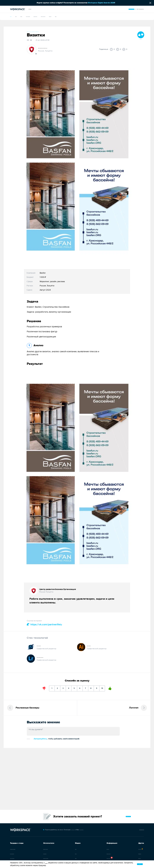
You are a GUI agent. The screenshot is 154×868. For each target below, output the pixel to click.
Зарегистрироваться (135, 9)
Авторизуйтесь (64, 744)
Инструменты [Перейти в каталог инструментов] (118, 854)
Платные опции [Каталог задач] (93, 858)
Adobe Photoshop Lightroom (49, 658)
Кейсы (13, 16)
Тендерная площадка (18, 849)
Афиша (33, 16)
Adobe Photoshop (44, 646)
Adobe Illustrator (94, 646)
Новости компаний (84, 16)
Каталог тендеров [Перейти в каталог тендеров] (16, 858)
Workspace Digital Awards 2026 (101, 3)
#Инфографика (60, 32)
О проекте (91, 849)
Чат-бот (119, 829)
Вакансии (117, 858)
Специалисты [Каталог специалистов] (42, 854)
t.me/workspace (70, 828)
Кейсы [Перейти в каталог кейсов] (65, 849)
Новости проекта (94, 854)
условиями (50, 862)
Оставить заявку (121, 814)
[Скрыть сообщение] (150, 3)
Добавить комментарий (40, 745)
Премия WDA (118, 849)
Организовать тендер (102, 9)
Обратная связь (136, 829)
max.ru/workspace (86, 828)
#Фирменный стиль (34, 32)
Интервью (100, 16)
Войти (123, 9)
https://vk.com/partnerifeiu (44, 625)
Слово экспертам (48, 16)
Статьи (23, 16)
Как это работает (16, 854)
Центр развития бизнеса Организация (55, 49)
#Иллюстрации (48, 32)
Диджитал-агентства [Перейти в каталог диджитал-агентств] (44, 849)
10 (117, 689)
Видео (111, 16)
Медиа (34, 9)
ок (128, 864)
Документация (65, 16)
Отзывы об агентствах (45, 858)
